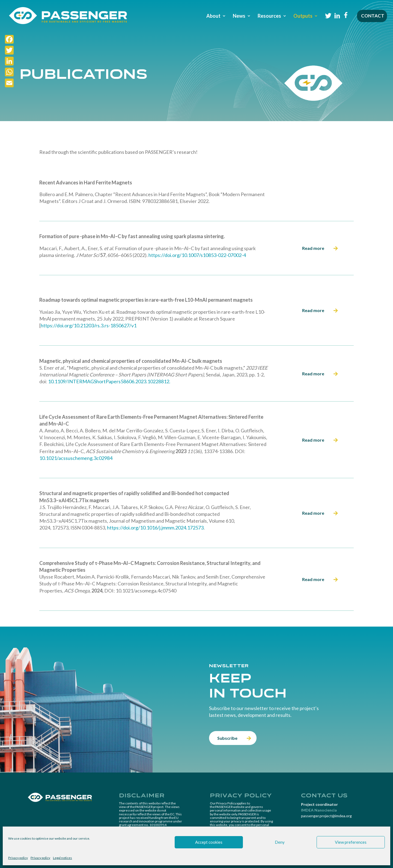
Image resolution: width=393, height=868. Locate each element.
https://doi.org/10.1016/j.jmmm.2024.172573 (155, 528)
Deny (280, 842)
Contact (373, 16)
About (213, 16)
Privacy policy (18, 858)
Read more (313, 248)
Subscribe (227, 738)
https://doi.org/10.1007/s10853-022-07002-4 (197, 255)
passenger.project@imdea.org (326, 816)
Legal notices (62, 858)
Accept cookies (209, 842)
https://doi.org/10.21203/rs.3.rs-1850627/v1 (89, 325)
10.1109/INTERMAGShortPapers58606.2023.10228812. (109, 381)
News (239, 16)
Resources (269, 16)
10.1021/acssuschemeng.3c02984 (76, 458)
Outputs (303, 16)
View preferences (351, 842)
